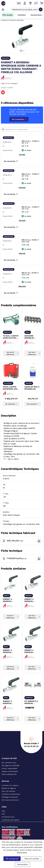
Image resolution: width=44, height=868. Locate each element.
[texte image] (11, 320)
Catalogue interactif (10, 797)
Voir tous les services (10, 800)
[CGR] (3, 3)
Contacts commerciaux (11, 794)
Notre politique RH (9, 774)
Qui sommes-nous (9, 763)
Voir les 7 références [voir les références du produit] (12, 617)
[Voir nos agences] (30, 3)
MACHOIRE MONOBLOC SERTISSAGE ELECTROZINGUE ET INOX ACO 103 (32, 337)
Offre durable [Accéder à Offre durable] (7, 15)
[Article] (22, 129)
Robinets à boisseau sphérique (13, 20)
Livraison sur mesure (10, 785)
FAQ (3, 811)
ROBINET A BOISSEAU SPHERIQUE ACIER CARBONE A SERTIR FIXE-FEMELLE (33, 651)
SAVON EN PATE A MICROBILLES (32, 388)
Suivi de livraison (8, 791)
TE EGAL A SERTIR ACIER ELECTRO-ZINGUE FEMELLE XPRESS (11, 337)
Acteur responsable (9, 768)
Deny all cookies (32, 859)
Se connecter (19, 119)
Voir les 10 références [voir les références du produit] (12, 353)
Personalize (22, 864)
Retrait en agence (9, 788)
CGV (3, 814)
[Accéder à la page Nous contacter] (36, 3)
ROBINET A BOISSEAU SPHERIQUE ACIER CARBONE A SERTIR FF (11, 702)
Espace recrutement (10, 771)
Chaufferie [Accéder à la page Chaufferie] (22, 15)
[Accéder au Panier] (42, 3)
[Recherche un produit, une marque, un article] (25, 9)
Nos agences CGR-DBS (11, 765)
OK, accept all (12, 859)
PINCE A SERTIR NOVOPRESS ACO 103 (10, 388)
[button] (25, 3)
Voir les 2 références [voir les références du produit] (34, 719)
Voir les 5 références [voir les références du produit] (34, 353)
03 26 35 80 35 (31, 746)
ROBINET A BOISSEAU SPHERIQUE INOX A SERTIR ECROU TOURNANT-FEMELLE (11, 651)
